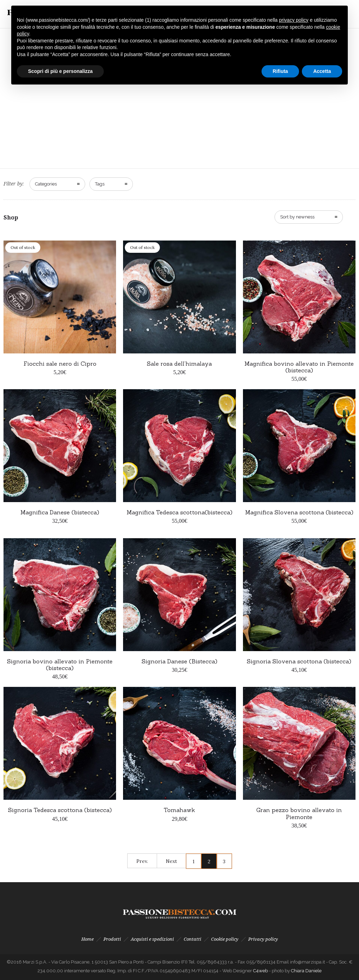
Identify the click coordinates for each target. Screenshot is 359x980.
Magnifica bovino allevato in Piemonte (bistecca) (299, 367)
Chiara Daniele (306, 971)
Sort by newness (297, 217)
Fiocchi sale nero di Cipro (60, 364)
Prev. (142, 861)
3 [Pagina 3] (224, 861)
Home (87, 939)
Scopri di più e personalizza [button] (60, 71)
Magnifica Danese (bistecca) (60, 512)
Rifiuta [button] (280, 71)
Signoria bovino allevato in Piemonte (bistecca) (60, 665)
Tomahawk (179, 810)
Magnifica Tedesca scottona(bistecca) (179, 512)
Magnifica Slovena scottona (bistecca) (299, 512)
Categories (46, 184)
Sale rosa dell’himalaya (179, 364)
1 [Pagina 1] (194, 861)
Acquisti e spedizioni (152, 939)
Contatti (192, 939)
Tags (100, 184)
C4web (261, 971)
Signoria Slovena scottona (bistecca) (299, 661)
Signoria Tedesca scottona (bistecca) (60, 810)
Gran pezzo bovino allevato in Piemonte (299, 813)
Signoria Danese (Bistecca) (179, 661)
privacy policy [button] (294, 20)
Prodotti (112, 939)
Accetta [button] (322, 71)
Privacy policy (263, 939)
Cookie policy (225, 939)
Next (171, 861)
